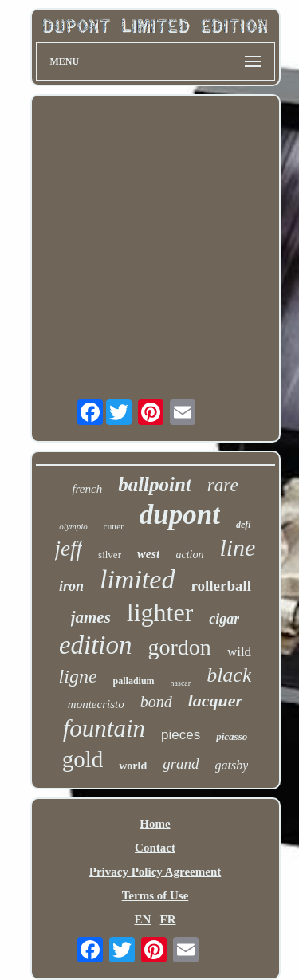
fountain (104, 728)
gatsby (232, 765)
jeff (69, 549)
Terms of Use (155, 895)
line (237, 547)
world (133, 766)
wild (239, 652)
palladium (134, 681)
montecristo (96, 704)
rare (223, 485)
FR (168, 919)
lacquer (215, 701)
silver (110, 555)
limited (137, 579)
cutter (114, 526)
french (87, 489)
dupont (180, 515)
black (229, 675)
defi (244, 525)
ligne (78, 676)
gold (83, 759)
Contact (155, 848)
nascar (181, 683)
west (148, 554)
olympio (73, 526)
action (189, 555)
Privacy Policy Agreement (155, 872)
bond (156, 702)
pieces (181, 735)
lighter (160, 612)
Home (155, 824)
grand (181, 764)
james (91, 617)
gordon (180, 647)
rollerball (221, 586)
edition (96, 645)
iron (71, 586)
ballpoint (155, 484)
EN (142, 919)
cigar (224, 619)
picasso (232, 736)
